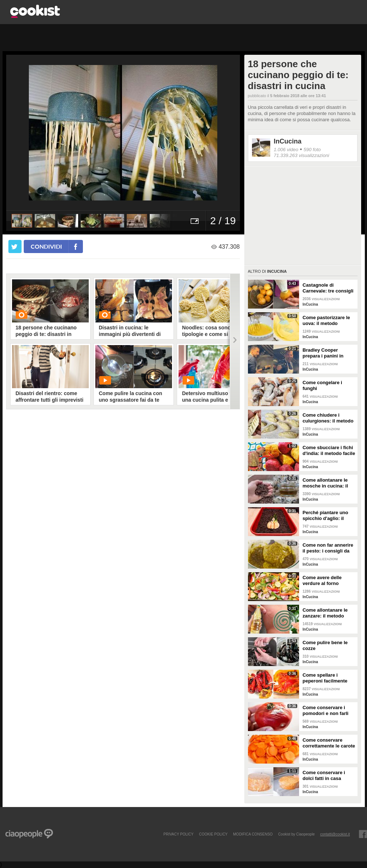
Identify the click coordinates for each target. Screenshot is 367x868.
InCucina (288, 141)
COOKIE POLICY (213, 834)
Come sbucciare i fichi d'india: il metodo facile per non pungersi (329, 451)
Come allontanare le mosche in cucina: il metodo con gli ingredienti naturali (325, 483)
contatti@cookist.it (335, 834)
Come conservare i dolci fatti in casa (324, 775)
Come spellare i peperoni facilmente (325, 678)
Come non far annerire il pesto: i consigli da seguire (328, 548)
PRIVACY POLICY (178, 834)
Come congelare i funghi (322, 385)
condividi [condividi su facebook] (46, 246)
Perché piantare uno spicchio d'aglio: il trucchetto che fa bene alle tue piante (328, 516)
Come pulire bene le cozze (325, 645)
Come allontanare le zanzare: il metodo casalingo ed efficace (327, 613)
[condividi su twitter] (15, 246)
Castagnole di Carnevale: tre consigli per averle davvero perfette (328, 288)
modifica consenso (253, 834)
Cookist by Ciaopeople (297, 834)
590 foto (312, 150)
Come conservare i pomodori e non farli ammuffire (326, 711)
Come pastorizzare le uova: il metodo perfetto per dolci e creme (326, 321)
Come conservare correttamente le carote (329, 743)
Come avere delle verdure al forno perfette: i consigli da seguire (327, 581)
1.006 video (286, 150)
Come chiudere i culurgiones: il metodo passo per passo (328, 418)
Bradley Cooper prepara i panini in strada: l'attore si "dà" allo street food (327, 353)
